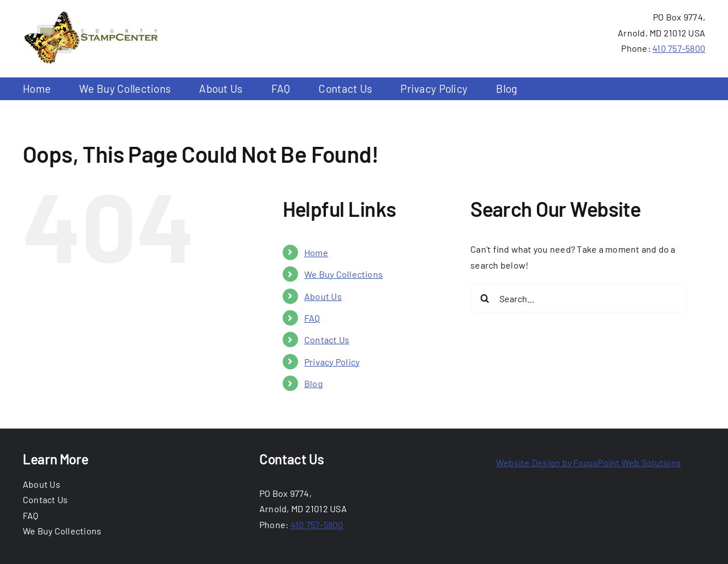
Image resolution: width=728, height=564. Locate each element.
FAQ (312, 318)
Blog (314, 383)
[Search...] (578, 298)
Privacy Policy (332, 362)
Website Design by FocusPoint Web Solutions (588, 462)
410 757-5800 (679, 48)
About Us (323, 296)
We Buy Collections (344, 274)
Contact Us (327, 339)
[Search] (485, 298)
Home (316, 252)
